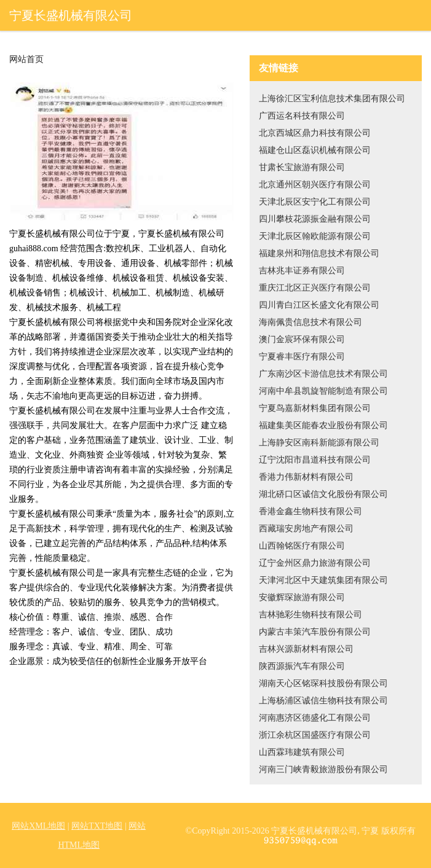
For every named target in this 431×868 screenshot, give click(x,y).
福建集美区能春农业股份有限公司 (323, 425)
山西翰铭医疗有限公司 (302, 546)
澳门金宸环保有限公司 (302, 339)
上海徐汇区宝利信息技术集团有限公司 (332, 99)
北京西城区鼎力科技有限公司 (315, 133)
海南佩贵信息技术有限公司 (310, 322)
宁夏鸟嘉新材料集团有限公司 (315, 408)
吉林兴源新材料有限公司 (306, 649)
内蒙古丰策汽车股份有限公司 (315, 632)
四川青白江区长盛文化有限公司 (319, 305)
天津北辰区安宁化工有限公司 (315, 202)
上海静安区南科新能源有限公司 (319, 443)
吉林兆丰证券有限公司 (302, 271)
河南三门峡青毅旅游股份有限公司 (323, 769)
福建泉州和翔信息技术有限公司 (319, 253)
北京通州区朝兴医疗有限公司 (315, 185)
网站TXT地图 (97, 826)
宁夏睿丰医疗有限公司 (302, 357)
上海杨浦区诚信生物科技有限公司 (323, 701)
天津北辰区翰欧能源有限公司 (315, 236)
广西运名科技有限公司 (302, 116)
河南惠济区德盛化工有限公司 (315, 718)
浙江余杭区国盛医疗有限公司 (315, 735)
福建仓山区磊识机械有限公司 (315, 150)
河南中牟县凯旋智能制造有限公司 (323, 391)
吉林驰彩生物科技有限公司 (310, 615)
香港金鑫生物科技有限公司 (310, 511)
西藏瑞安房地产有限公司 (306, 529)
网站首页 (26, 60)
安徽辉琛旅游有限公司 (302, 597)
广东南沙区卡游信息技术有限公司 (323, 374)
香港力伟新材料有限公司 (306, 477)
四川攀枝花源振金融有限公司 (315, 219)
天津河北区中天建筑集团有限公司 (323, 580)
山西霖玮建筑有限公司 (302, 752)
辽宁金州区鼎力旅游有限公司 (315, 563)
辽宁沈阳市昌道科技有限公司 (315, 460)
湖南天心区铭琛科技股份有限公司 (323, 683)
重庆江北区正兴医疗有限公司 (315, 288)
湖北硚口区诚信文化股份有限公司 (323, 494)
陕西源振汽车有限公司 (302, 666)
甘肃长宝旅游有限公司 (302, 167)
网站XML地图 (38, 826)
